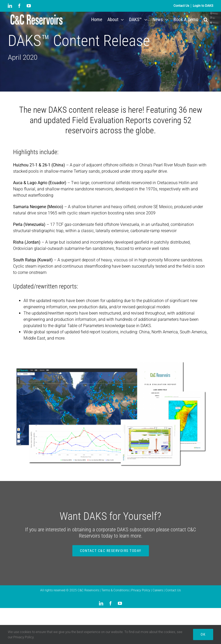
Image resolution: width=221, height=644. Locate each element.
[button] (206, 20)
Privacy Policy (141, 590)
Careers (158, 590)
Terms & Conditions (115, 590)
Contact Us (173, 590)
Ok (203, 634)
